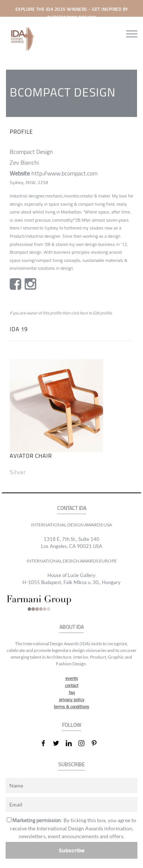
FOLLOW (71, 725)
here (84, 313)
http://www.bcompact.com (64, 173)
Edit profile (102, 313)
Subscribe (72, 850)
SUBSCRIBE (71, 765)
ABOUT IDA (71, 627)
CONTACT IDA (72, 508)
